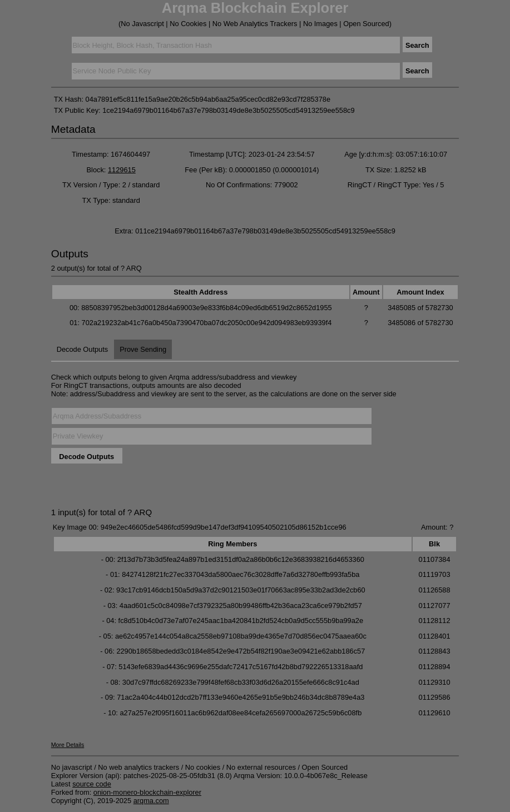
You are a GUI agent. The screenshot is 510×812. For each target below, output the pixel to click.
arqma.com (151, 801)
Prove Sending (143, 349)
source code (92, 784)
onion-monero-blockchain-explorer (147, 792)
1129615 (122, 170)
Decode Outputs (82, 349)
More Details (68, 745)
